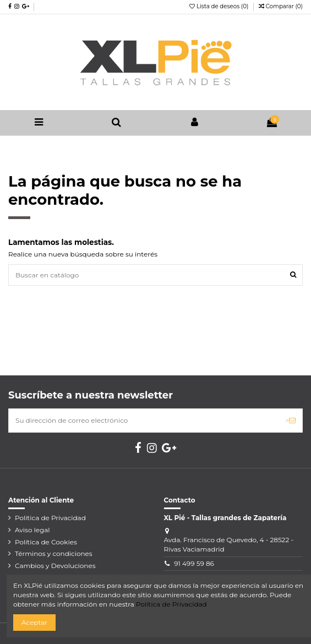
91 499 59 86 (194, 563)
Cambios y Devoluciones (55, 566)
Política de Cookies (46, 542)
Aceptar (34, 622)
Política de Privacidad (171, 604)
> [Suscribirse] (290, 420)
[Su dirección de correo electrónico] (144, 421)
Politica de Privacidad (50, 518)
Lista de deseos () (220, 6)
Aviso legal (32, 530)
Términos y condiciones (54, 553)
